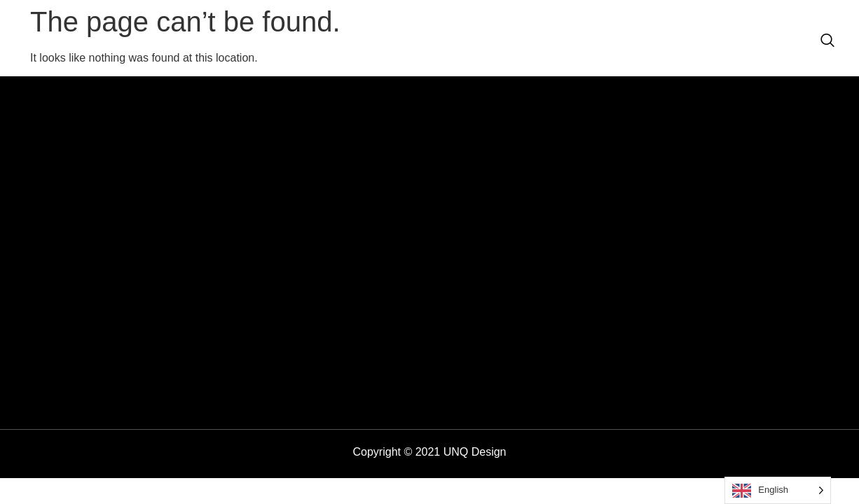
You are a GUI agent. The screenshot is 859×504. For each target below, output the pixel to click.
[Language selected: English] (778, 490)
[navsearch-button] (827, 41)
